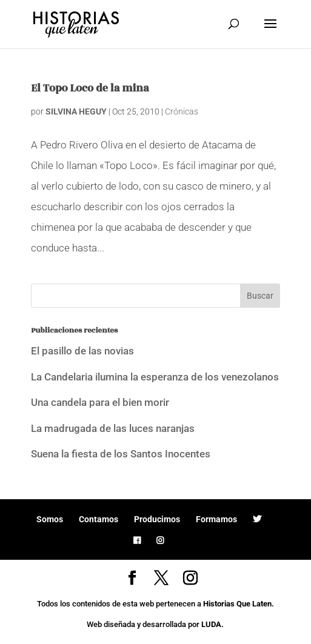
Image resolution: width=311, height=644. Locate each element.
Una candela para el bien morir (100, 402)
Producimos (157, 519)
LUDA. (212, 624)
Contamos (99, 519)
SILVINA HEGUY (76, 111)
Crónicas (182, 111)
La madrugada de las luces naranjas (113, 428)
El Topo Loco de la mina (90, 88)
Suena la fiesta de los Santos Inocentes (121, 454)
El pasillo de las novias (82, 351)
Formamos (216, 519)
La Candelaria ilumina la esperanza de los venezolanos (155, 377)
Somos (50, 519)
